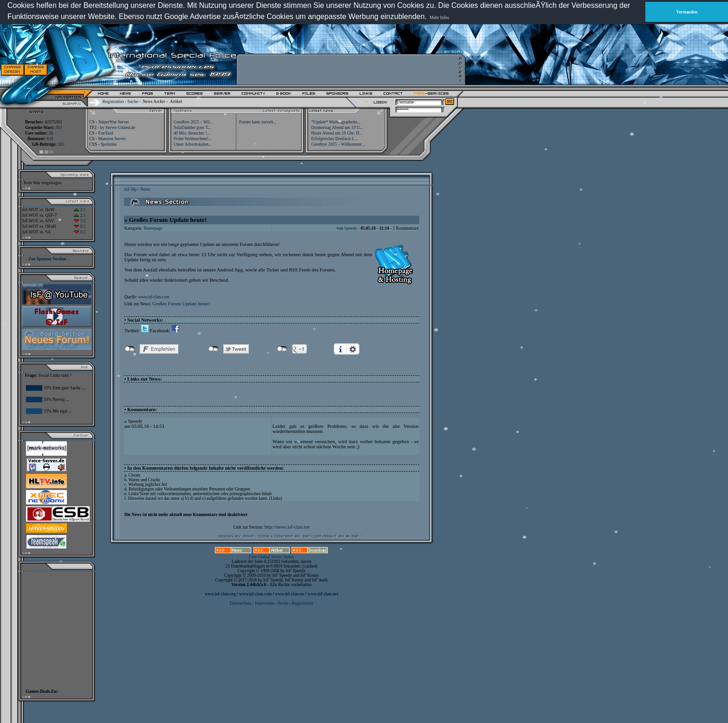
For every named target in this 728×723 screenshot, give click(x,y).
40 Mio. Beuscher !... (192, 133)
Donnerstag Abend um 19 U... (337, 128)
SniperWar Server (113, 122)
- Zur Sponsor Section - (47, 259)
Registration (113, 102)
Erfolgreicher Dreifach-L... (334, 139)
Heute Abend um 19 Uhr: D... (337, 133)
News (145, 189)
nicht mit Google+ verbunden (282, 349)
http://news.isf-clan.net (287, 527)
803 (59, 128)
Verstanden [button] (687, 12)
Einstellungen (353, 349)
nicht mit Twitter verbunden (213, 349)
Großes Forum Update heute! (181, 304)
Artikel (176, 102)
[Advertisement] (349, 70)
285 (61, 144)
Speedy (350, 228)
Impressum (264, 603)
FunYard (105, 133)
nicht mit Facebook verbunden (130, 349)
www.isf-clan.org (220, 594)
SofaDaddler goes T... (192, 128)
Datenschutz (241, 603)
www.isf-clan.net (323, 594)
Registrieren (303, 603)
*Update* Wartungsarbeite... (336, 122)
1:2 (80, 221)
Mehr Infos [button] (439, 18)
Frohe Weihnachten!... (193, 139)
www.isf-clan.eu (289, 594)
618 (50, 139)
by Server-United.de (118, 128)
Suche (133, 102)
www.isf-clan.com (154, 297)
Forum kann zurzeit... (258, 122)
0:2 (80, 226)
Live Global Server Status (271, 557)
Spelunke (109, 144)
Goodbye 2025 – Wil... (193, 122)
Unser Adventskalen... (193, 144)
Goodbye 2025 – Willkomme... (338, 144)
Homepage (153, 228)
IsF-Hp (130, 189)
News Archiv (154, 102)
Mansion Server (112, 139)
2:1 (80, 210)
